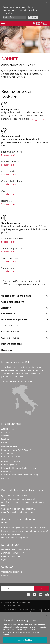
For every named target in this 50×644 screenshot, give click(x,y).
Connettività (8, 314)
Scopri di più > (39, 120)
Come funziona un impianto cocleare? (18, 499)
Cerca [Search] (41, 589)
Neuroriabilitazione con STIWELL (16, 550)
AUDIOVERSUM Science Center (15, 553)
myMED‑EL (6, 560)
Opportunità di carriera (12, 572)
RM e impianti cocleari (11, 534)
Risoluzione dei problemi (14, 320)
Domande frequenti (12, 344)
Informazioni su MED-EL (16, 363)
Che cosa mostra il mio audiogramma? (18, 509)
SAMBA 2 (5, 439)
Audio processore (10, 326)
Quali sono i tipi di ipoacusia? (14, 496)
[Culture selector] (14, 17)
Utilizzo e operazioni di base (16, 296)
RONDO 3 (6, 432)
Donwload (7, 350)
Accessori (6, 308)
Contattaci (6, 575)
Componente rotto (11, 332)
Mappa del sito (11, 609)
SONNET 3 (6, 435)
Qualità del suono (10, 338)
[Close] (47, 616)
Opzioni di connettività (11, 461)
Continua (33, 17)
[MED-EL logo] (40, 23)
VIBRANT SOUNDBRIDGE (12, 457)
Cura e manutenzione (13, 302)
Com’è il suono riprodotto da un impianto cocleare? (24, 528)
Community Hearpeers (11, 556)
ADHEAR (5, 442)
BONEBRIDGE (7, 453)
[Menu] (3, 23)
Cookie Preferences (40, 612)
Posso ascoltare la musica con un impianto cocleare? (25, 531)
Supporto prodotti (9, 465)
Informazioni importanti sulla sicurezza (19, 468)
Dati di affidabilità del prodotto (15, 538)
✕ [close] (47, 2)
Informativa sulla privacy (31, 609)
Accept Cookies (25, 641)
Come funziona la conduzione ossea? (18, 512)
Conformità (6, 471)
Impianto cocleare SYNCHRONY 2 (16, 450)
